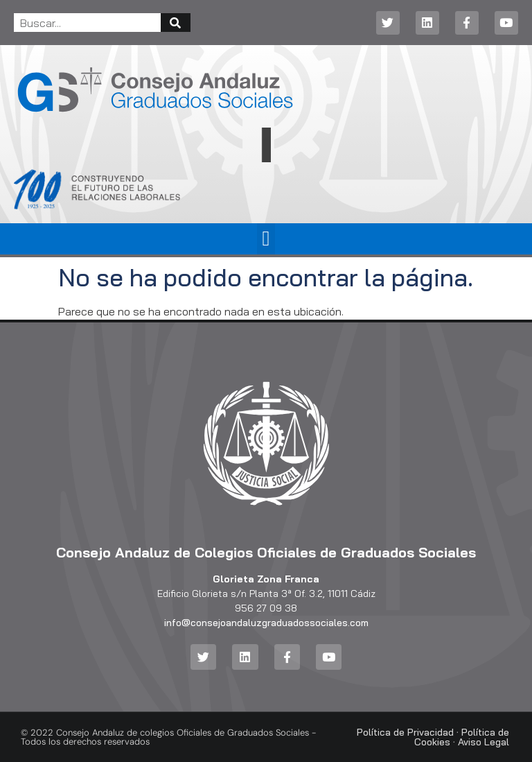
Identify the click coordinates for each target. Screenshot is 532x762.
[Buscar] (176, 23)
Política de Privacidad (405, 732)
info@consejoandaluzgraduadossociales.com (266, 623)
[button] (266, 239)
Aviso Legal (484, 742)
